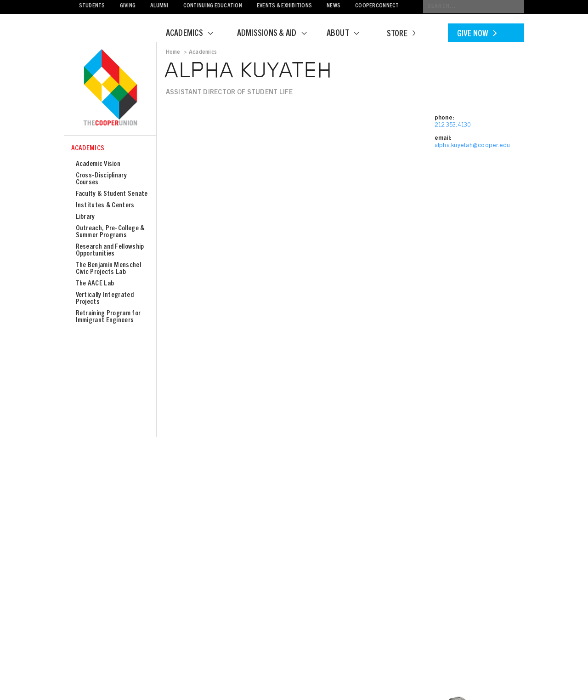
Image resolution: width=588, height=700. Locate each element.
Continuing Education (213, 6)
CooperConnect (377, 6)
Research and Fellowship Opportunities (110, 250)
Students (92, 6)
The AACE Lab (95, 284)
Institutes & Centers (105, 206)
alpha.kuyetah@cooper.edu (472, 146)
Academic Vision (98, 164)
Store (401, 34)
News (334, 6)
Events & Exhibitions (284, 6)
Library (85, 217)
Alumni (159, 6)
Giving (128, 6)
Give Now (477, 34)
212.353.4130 (453, 126)
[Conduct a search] (474, 7)
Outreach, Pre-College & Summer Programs (110, 232)
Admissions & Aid (278, 34)
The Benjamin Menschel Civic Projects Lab (108, 269)
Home (173, 52)
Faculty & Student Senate (112, 194)
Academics (195, 34)
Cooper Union (110, 88)
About (349, 34)
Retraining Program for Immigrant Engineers (108, 317)
